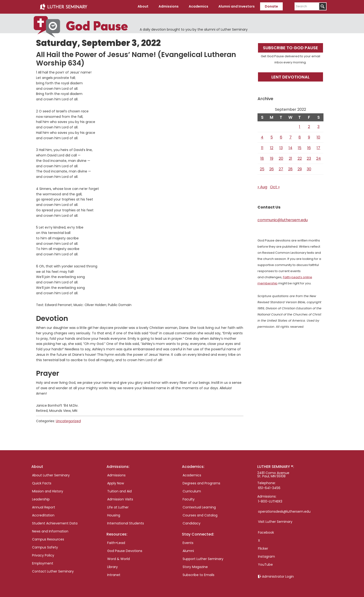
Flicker (263, 548)
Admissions (116, 474)
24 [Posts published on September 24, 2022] (319, 158)
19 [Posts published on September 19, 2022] (272, 158)
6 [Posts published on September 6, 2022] (281, 137)
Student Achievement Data (55, 523)
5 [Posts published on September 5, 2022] (272, 137)
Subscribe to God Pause (290, 47)
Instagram (266, 556)
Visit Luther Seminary (275, 521)
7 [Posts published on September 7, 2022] (290, 137)
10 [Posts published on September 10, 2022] (318, 137)
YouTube (265, 564)
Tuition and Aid (119, 491)
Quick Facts (42, 483)
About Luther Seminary (51, 474)
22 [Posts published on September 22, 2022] (300, 158)
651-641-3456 (269, 487)
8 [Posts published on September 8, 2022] (300, 137)
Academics (192, 474)
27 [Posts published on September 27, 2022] (281, 169)
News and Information (50, 531)
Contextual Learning (199, 507)
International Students (126, 523)
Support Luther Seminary (203, 558)
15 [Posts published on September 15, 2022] (300, 147)
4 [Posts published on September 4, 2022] (262, 137)
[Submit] (323, 6)
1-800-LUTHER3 (270, 501)
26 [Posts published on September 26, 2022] (272, 169)
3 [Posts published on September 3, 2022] (318, 126)
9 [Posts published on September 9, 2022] (309, 137)
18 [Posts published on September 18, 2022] (262, 158)
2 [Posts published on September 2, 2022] (309, 126)
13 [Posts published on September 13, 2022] (281, 147)
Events (188, 542)
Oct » (275, 186)
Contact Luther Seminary (53, 571)
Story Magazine (195, 566)
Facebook (266, 532)
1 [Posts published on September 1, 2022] (300, 126)
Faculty (189, 499)
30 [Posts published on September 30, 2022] (309, 169)
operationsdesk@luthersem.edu (284, 511)
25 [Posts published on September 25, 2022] (262, 169)
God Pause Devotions (125, 550)
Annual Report (44, 507)
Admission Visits (120, 499)
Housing (114, 515)
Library (112, 566)
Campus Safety (45, 547)
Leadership (41, 499)
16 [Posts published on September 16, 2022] (309, 147)
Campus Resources (48, 539)
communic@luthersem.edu (283, 219)
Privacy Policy (43, 555)
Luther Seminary (63, 7)
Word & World (119, 558)
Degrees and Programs (201, 483)
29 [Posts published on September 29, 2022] (300, 169)
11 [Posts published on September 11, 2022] (262, 147)
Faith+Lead (116, 542)
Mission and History (48, 491)
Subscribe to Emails (198, 574)
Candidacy (192, 523)
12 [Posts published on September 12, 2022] (272, 147)
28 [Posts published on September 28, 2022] (290, 169)
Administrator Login (278, 576)
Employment (43, 563)
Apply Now (116, 483)
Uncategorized (68, 421)
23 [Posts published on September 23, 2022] (309, 158)
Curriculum (192, 491)
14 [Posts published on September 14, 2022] (290, 147)
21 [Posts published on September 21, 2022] (290, 158)
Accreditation (43, 515)
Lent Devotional (290, 76)
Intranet (114, 574)
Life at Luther (118, 507)
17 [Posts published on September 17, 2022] (318, 147)
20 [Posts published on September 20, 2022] (281, 158)
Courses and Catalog (200, 515)
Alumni (188, 550)
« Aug (262, 186)
